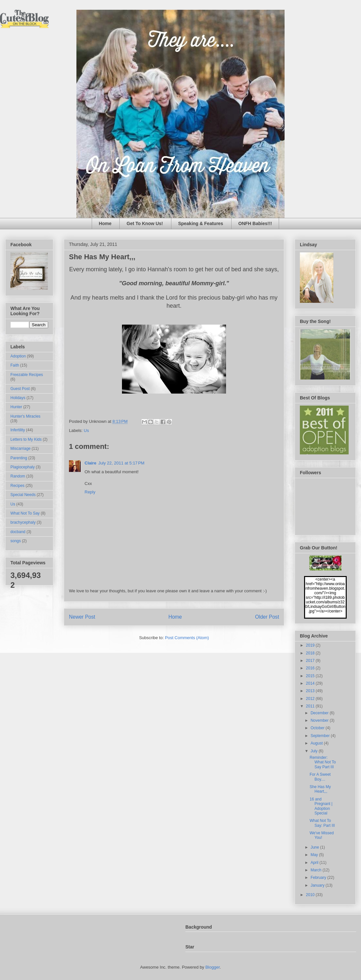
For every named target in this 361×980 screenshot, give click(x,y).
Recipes (17, 486)
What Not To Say (25, 513)
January (318, 885)
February (319, 878)
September (321, 736)
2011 (311, 706)
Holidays (18, 398)
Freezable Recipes (27, 375)
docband (18, 532)
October (318, 728)
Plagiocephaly (23, 467)
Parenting (19, 458)
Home (105, 223)
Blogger (212, 967)
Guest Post (20, 389)
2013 (311, 691)
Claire (90, 463)
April (315, 863)
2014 (311, 683)
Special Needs (23, 495)
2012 (311, 699)
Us (87, 430)
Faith (15, 365)
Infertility (18, 430)
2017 (311, 661)
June (315, 847)
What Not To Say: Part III (322, 823)
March (317, 870)
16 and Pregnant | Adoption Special (321, 806)
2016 (311, 668)
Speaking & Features (201, 223)
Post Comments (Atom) (187, 638)
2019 (311, 645)
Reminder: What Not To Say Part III (323, 762)
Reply (90, 492)
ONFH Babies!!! (255, 223)
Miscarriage (20, 449)
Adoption (18, 356)
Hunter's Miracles (25, 416)
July (315, 751)
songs (16, 541)
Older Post (267, 617)
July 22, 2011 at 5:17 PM (121, 463)
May (315, 855)
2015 (311, 676)
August (317, 743)
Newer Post (82, 617)
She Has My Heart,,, (320, 789)
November (320, 720)
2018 (311, 653)
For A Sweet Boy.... (320, 777)
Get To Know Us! (145, 223)
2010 (311, 895)
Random (18, 476)
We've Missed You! (322, 835)
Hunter (16, 407)
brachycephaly (23, 522)
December (320, 713)
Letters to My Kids (26, 439)
